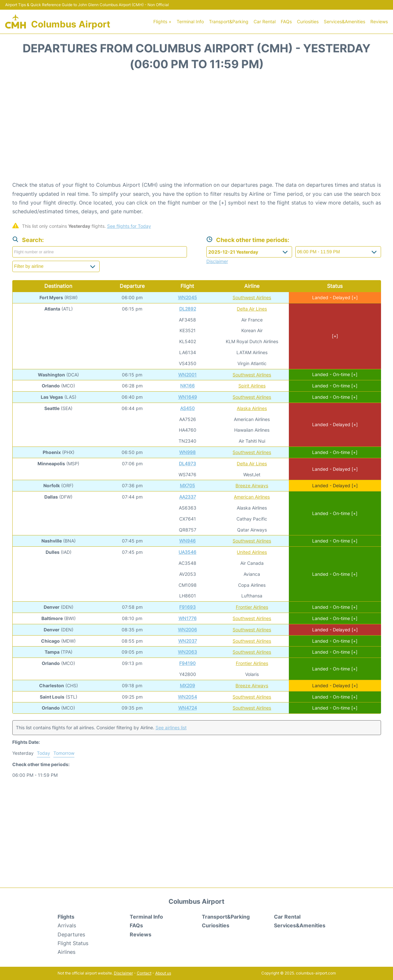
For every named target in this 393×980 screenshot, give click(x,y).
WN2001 (187, 375)
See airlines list (171, 727)
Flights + (162, 21)
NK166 (187, 386)
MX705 (187, 485)
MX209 (187, 685)
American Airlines (252, 497)
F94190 (187, 663)
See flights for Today (129, 226)
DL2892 (188, 309)
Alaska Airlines (252, 408)
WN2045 (187, 297)
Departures (71, 934)
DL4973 (187, 464)
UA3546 (187, 552)
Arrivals (67, 925)
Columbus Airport (71, 24)
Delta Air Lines (252, 309)
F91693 (187, 607)
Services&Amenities (344, 21)
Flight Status (73, 943)
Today (44, 753)
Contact (144, 973)
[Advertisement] (197, 129)
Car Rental (265, 21)
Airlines (66, 952)
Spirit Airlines (252, 386)
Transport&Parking (229, 21)
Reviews (379, 21)
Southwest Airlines (252, 297)
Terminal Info (190, 21)
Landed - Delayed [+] (335, 297)
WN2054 (187, 697)
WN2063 (187, 652)
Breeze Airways (252, 485)
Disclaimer (123, 973)
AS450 (187, 408)
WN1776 (188, 618)
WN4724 (188, 708)
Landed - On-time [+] (335, 374)
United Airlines (252, 552)
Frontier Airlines (252, 607)
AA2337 (188, 497)
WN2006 (187, 630)
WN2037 (188, 641)
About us (163, 973)
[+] (335, 336)
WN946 (187, 541)
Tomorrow (64, 753)
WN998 (187, 452)
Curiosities (308, 21)
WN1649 (188, 397)
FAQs (286, 21)
